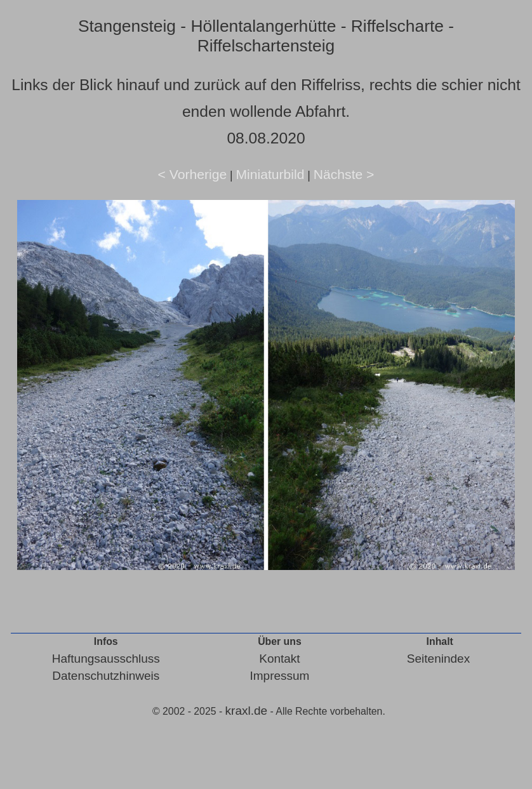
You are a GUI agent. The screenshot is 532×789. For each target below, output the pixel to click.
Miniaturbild (270, 174)
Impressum (279, 676)
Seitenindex (438, 659)
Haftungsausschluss (106, 659)
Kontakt (279, 659)
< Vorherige (193, 174)
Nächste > (344, 174)
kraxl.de (247, 711)
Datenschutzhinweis (106, 676)
